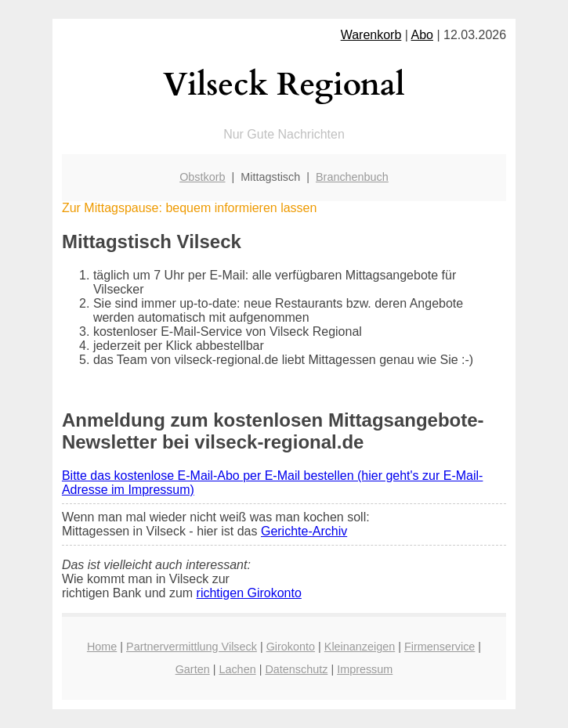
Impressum (365, 669)
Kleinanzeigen (360, 647)
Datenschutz (296, 669)
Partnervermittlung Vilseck (192, 647)
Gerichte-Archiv (304, 531)
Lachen (237, 669)
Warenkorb (371, 35)
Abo (422, 35)
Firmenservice (440, 647)
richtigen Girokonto (249, 593)
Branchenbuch (352, 177)
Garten (193, 669)
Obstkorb (202, 177)
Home (102, 647)
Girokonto (291, 647)
